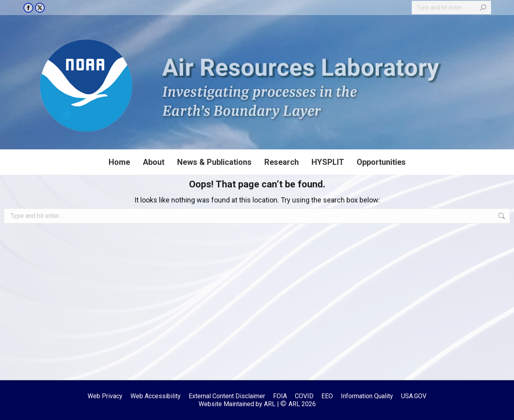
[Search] (451, 8)
